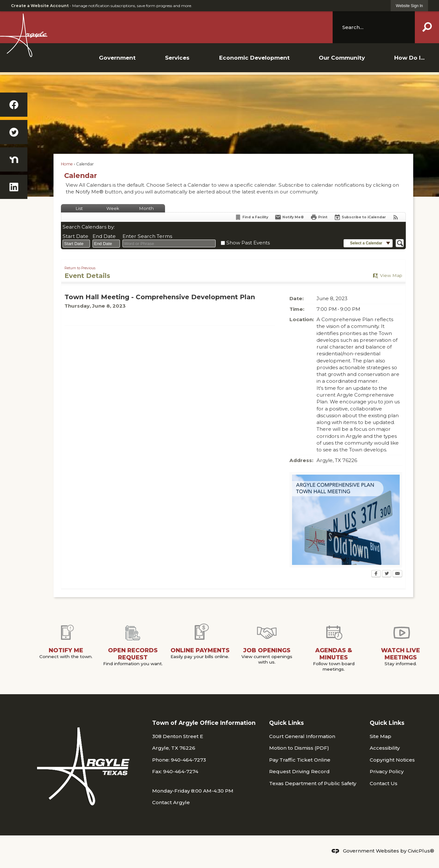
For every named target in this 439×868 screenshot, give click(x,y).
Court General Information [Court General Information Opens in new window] (302, 736)
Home (67, 164)
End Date (104, 236)
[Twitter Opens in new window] (387, 574)
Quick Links (287, 723)
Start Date (75, 236)
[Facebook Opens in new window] (376, 574)
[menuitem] (117, 58)
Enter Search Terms (147, 236)
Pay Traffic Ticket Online (300, 760)
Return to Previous (80, 268)
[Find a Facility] (251, 217)
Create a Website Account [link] (40, 6)
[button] (427, 27)
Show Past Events (248, 243)
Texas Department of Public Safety (313, 783)
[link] (409, 6)
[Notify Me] (289, 217)
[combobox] (76, 244)
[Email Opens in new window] (397, 574)
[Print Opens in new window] (319, 217)
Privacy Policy (387, 771)
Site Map (380, 736)
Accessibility (385, 748)
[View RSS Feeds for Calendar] (396, 217)
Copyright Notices (392, 760)
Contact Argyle (171, 802)
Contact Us (384, 783)
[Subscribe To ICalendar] (360, 217)
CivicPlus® (421, 851)
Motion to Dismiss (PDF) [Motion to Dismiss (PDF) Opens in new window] (299, 748)
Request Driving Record (299, 771)
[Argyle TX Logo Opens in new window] (166, 35)
